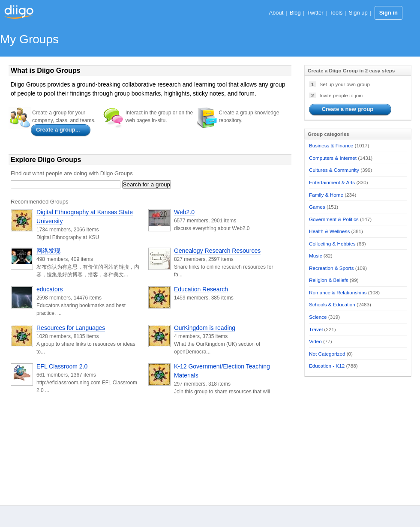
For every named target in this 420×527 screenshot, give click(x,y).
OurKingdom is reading (205, 328)
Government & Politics (334, 219)
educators (49, 289)
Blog (295, 13)
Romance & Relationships (338, 292)
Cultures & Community (334, 170)
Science (318, 317)
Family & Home (326, 195)
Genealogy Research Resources (217, 251)
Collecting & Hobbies (332, 244)
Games (317, 207)
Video (315, 341)
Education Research (201, 289)
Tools (336, 13)
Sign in (388, 13)
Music (316, 256)
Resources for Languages (71, 328)
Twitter (315, 13)
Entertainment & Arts (332, 182)
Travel (316, 329)
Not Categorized (327, 354)
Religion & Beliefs (329, 280)
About (276, 13)
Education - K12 (327, 366)
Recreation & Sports (331, 268)
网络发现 (48, 251)
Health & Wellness (329, 231)
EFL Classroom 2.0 (62, 366)
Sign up (358, 13)
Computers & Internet (333, 158)
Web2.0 (184, 212)
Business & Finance (331, 145)
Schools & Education (332, 304)
